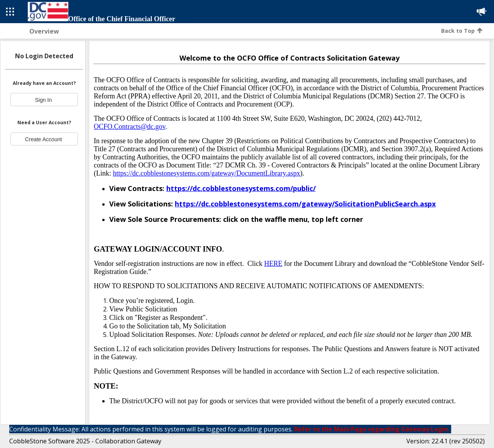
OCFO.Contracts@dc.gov (129, 127)
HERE (273, 264)
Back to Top (462, 31)
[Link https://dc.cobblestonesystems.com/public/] (241, 188)
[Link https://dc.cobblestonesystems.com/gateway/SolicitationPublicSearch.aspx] (305, 204)
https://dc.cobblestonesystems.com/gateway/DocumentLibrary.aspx (206, 173)
